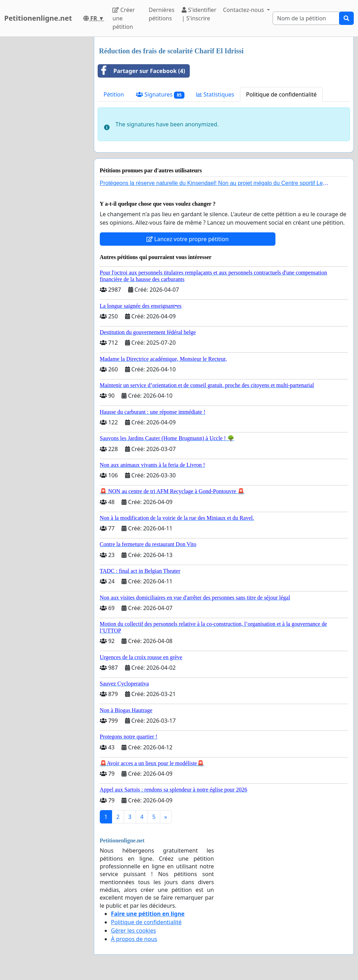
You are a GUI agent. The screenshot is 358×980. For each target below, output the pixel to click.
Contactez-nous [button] (244, 10)
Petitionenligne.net (38, 18)
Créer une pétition (123, 18)
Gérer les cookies (134, 931)
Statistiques (215, 94)
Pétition (114, 94)
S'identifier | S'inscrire (199, 14)
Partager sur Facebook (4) (142, 71)
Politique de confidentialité (281, 94)
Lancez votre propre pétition (188, 239)
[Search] (306, 18)
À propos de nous (134, 939)
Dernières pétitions (161, 14)
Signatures (160, 95)
